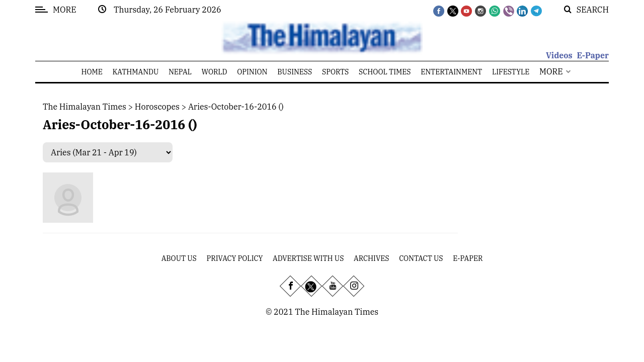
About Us (179, 258)
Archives (371, 258)
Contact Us (421, 258)
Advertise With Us (308, 258)
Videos (559, 55)
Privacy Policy (235, 258)
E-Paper (593, 55)
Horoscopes (157, 107)
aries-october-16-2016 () (236, 107)
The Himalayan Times (85, 107)
